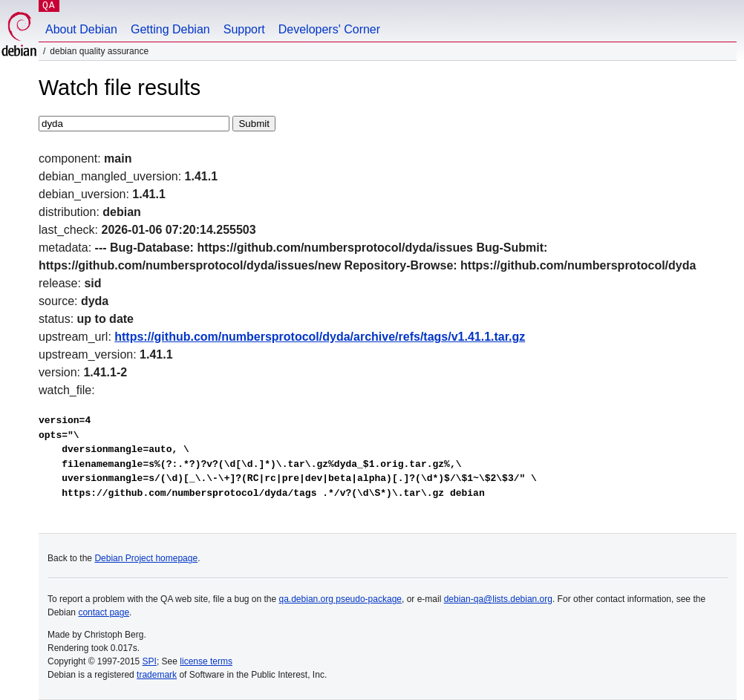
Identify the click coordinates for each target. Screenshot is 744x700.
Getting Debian (170, 29)
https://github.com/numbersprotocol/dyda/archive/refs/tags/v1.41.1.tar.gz (320, 337)
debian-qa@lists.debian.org (498, 599)
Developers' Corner (329, 29)
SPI (150, 661)
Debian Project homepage (146, 558)
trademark (157, 675)
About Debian (81, 29)
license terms (206, 661)
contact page (104, 612)
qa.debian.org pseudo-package (340, 599)
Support (244, 29)
